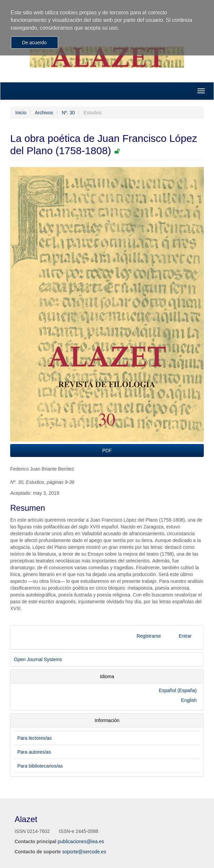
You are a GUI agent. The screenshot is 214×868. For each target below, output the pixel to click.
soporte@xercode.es (84, 852)
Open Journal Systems (38, 659)
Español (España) (178, 690)
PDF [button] (107, 451)
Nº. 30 (68, 113)
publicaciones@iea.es (81, 841)
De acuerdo (34, 43)
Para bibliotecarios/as (40, 766)
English (189, 700)
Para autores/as (34, 752)
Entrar (185, 636)
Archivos (44, 113)
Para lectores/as (34, 738)
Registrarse (149, 636)
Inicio (21, 113)
